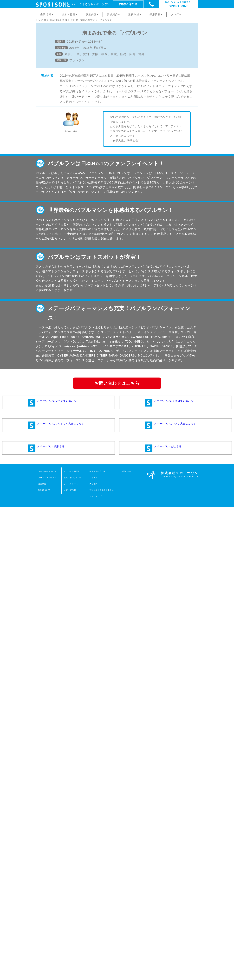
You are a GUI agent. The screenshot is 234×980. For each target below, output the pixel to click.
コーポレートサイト (47, 945)
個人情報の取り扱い (99, 945)
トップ (39, 20)
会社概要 (42, 957)
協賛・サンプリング (73, 951)
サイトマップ (96, 970)
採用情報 (156, 14)
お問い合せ (126, 945)
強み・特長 (69, 14)
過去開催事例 (57, 20)
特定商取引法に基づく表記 (102, 963)
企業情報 (47, 14)
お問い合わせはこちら (117, 857)
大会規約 (94, 957)
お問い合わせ (128, 4)
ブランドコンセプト (47, 951)
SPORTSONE (179, 4)
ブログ (176, 14)
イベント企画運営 (72, 945)
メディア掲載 (70, 963)
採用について (44, 963)
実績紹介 (113, 14)
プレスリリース (71, 957)
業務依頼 (135, 14)
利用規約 (94, 951)
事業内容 (92, 14)
